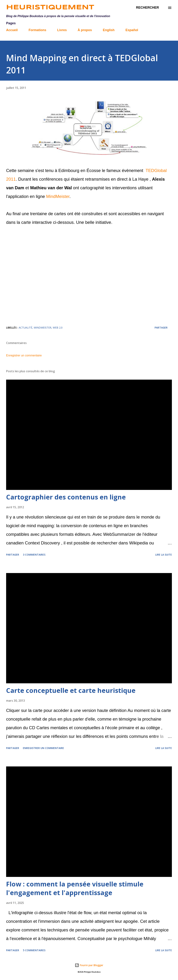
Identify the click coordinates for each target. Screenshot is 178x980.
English (109, 30)
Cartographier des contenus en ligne (66, 497)
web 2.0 (58, 328)
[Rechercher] (147, 8)
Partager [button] (161, 328)
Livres (62, 30)
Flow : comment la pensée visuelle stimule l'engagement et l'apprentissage (75, 888)
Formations (37, 30)
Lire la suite (164, 555)
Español (132, 30)
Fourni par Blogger (89, 965)
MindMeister (58, 196)
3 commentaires (34, 555)
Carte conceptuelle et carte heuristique (71, 690)
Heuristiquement (50, 8)
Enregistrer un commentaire (24, 355)
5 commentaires (34, 950)
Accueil (12, 30)
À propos (85, 30)
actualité (25, 328)
